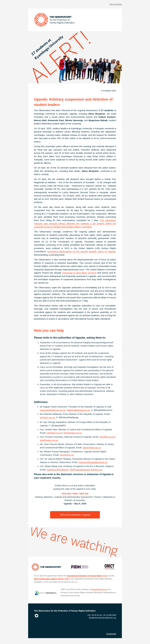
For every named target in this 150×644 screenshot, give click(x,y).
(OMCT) (52, 579)
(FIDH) (87, 576)
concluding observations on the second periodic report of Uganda (81, 251)
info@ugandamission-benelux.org (86, 470)
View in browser (116, 4)
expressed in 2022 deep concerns (79, 273)
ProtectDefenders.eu (99, 589)
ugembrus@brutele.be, (58, 470)
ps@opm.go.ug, (48, 417)
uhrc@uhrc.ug (67, 455)
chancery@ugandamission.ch (93, 462)
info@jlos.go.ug (54, 433)
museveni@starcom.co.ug (53, 410)
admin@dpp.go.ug (92, 448)
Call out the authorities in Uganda (75, 515)
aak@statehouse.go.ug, (79, 410)
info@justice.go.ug (73, 433)
